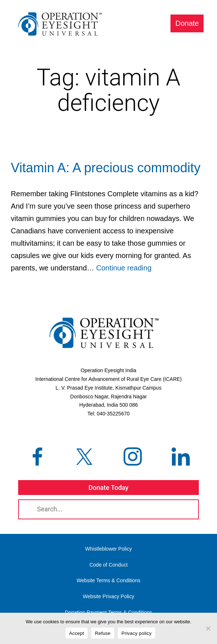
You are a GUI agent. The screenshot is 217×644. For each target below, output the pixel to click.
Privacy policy (136, 633)
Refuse (103, 633)
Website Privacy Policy (108, 596)
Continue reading (124, 268)
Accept (77, 633)
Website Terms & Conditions (108, 580)
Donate (187, 23)
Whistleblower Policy (108, 549)
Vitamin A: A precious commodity (106, 168)
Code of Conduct (108, 565)
